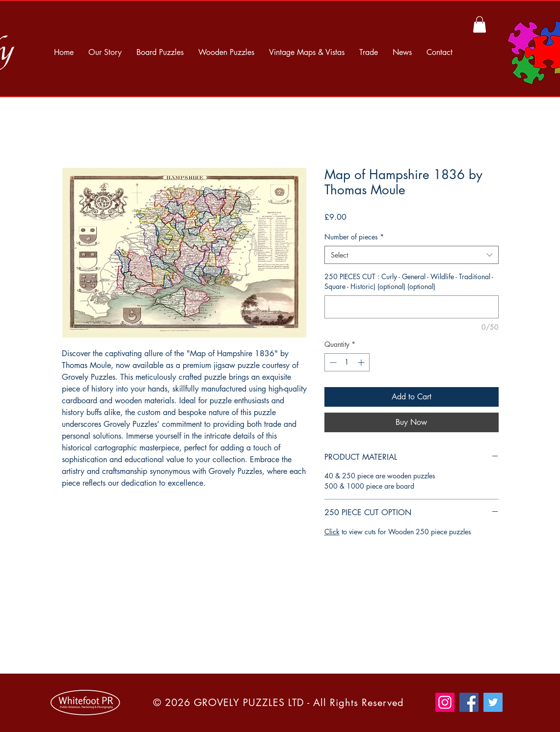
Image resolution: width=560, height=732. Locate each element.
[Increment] (362, 362)
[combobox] (412, 255)
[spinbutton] (347, 362)
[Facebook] (469, 702)
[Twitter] (493, 702)
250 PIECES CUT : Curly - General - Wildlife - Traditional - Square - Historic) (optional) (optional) (409, 281)
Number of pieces (354, 237)
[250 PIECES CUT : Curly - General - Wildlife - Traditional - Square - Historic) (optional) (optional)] (412, 307)
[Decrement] (332, 362)
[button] (480, 24)
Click (332, 532)
